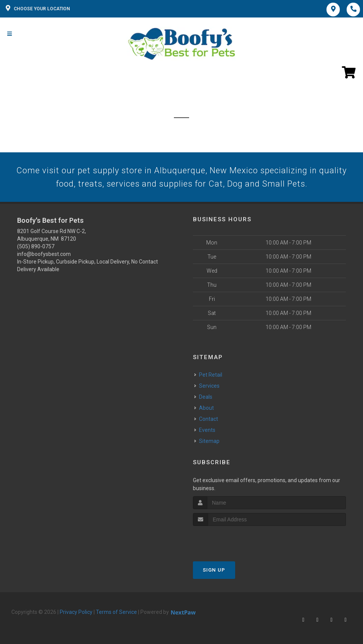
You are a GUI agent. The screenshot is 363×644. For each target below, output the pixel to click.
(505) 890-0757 (36, 246)
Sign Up (214, 570)
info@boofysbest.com (44, 254)
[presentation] (233, 540)
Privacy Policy (76, 612)
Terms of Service (116, 612)
